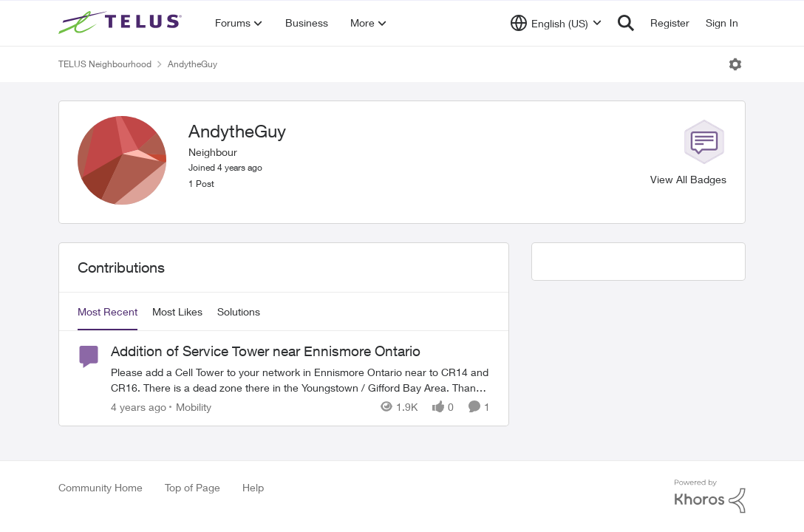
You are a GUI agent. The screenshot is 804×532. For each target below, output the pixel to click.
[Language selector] (556, 23)
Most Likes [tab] (177, 311)
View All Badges (688, 179)
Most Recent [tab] (108, 311)
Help (253, 487)
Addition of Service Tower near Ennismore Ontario (266, 351)
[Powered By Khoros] (710, 497)
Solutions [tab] (239, 311)
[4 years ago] (139, 407)
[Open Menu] (735, 64)
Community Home (100, 487)
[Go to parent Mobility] (190, 407)
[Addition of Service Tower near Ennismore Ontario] (300, 380)
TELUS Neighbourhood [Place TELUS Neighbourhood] (105, 64)
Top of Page (193, 487)
